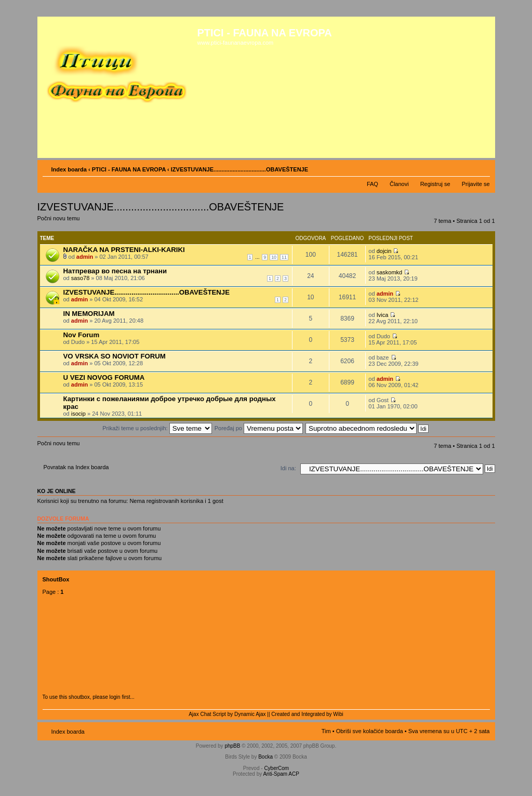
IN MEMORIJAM (89, 314)
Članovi (399, 184)
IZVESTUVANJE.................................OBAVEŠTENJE (240, 169)
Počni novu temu (62, 222)
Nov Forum (82, 335)
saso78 (80, 278)
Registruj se (435, 184)
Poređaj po (259, 428)
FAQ (373, 184)
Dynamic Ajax (250, 714)
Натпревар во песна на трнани (115, 271)
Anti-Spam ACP (281, 774)
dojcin (384, 251)
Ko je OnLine (57, 491)
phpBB (232, 746)
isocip (78, 414)
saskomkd (390, 272)
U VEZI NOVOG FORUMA (104, 377)
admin (85, 257)
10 (274, 257)
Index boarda (69, 169)
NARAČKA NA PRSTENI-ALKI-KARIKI (124, 250)
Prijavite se (476, 184)
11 (284, 257)
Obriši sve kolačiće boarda (370, 731)
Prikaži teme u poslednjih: (157, 428)
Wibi (338, 714)
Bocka (265, 757)
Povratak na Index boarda (76, 467)
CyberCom (276, 768)
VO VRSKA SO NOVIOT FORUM (115, 356)
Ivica (383, 315)
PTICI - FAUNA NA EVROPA (129, 169)
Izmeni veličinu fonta (482, 167)
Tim (326, 731)
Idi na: (288, 468)
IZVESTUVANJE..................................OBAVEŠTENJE (147, 292)
